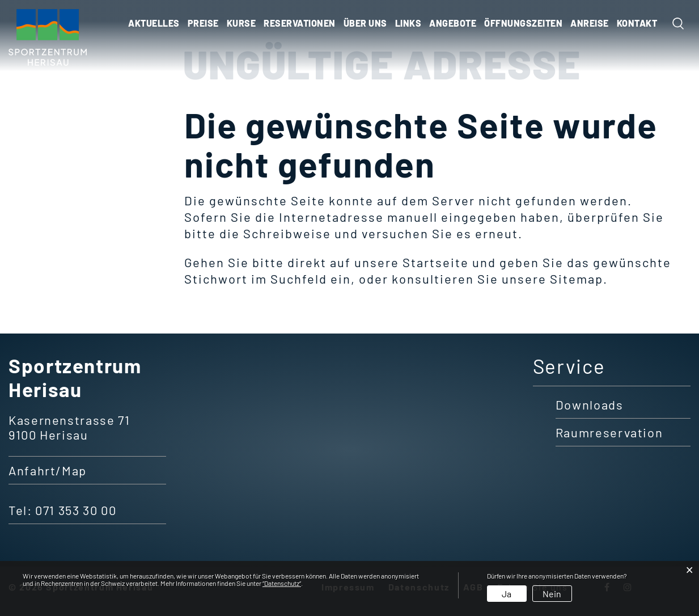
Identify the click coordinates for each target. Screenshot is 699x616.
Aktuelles (154, 23)
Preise (203, 23)
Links (408, 23)
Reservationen (300, 23)
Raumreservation (609, 432)
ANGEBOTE (453, 23)
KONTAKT (637, 23)
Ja (507, 594)
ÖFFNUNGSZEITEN (523, 23)
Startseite (436, 262)
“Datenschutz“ (282, 583)
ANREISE (590, 23)
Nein (552, 594)
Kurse (242, 23)
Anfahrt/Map (48, 470)
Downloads (590, 404)
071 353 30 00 (76, 510)
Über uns (365, 23)
